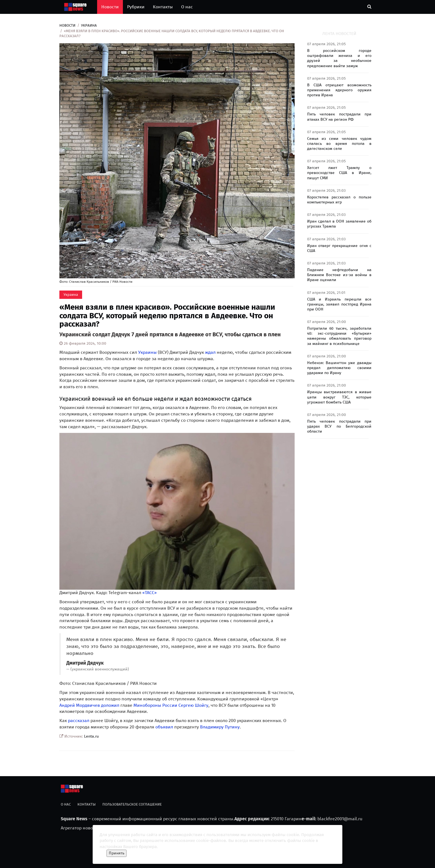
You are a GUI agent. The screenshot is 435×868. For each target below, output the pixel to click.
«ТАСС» (150, 593)
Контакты (163, 7)
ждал (210, 352)
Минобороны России (155, 705)
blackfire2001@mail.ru (340, 819)
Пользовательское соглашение (132, 804)
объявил (164, 727)
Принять (117, 853)
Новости (110, 7)
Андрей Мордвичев (80, 705)
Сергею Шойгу (193, 705)
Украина (89, 25)
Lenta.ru (91, 736)
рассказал (79, 721)
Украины (147, 352)
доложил (110, 705)
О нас (187, 7)
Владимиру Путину (220, 727)
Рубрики (136, 7)
